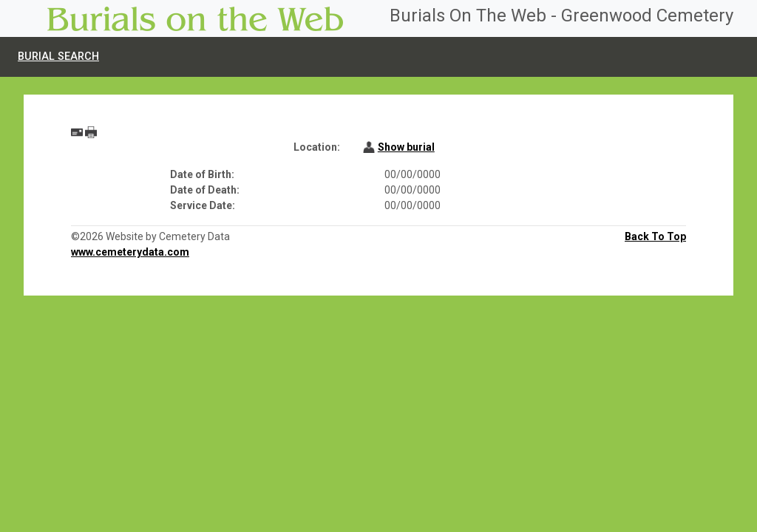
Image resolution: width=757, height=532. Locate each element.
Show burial (406, 147)
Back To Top (655, 236)
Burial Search (58, 57)
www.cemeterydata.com (130, 252)
